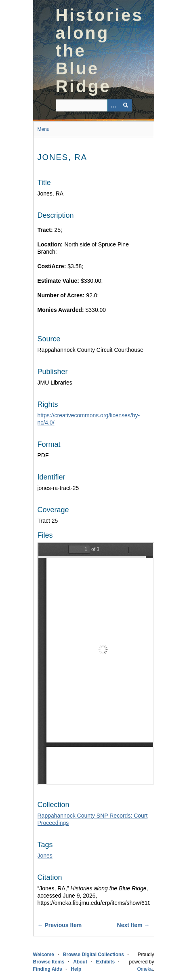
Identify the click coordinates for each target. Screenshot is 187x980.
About (80, 962)
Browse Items (49, 962)
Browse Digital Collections (93, 955)
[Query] (94, 105)
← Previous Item (60, 925)
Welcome (44, 955)
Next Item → (133, 925)
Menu (44, 129)
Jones (45, 856)
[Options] (113, 105)
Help (76, 969)
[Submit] (126, 105)
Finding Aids (48, 969)
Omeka (145, 969)
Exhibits (106, 962)
